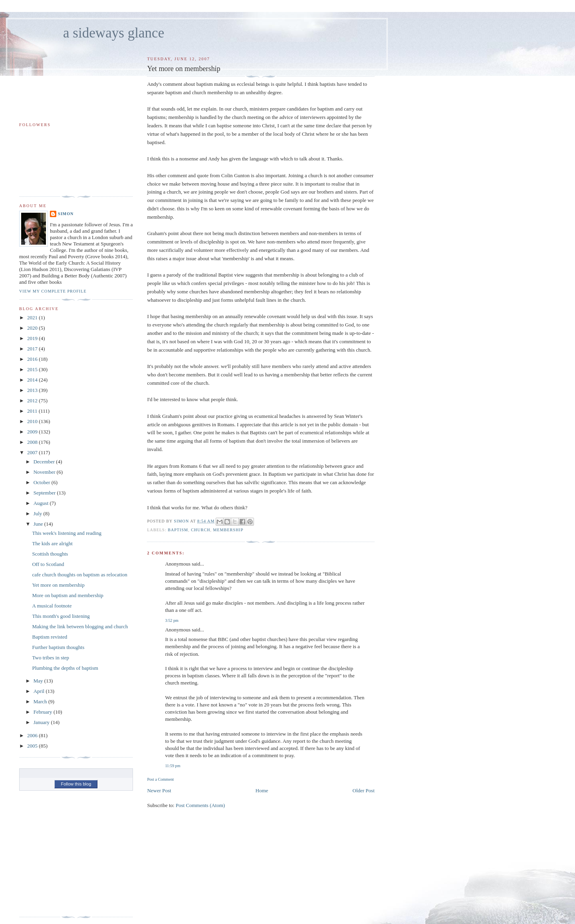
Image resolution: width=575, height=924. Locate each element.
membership (228, 530)
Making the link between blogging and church (80, 626)
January (42, 722)
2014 (33, 380)
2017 (33, 349)
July (39, 513)
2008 (33, 442)
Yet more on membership (58, 585)
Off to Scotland (48, 564)
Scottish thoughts (50, 554)
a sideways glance (114, 33)
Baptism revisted (50, 637)
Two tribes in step (51, 658)
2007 (33, 452)
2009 (33, 432)
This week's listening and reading (66, 533)
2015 (33, 369)
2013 (33, 390)
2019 (33, 338)
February (44, 712)
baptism (178, 530)
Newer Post (159, 790)
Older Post (364, 790)
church (200, 530)
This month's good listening (61, 616)
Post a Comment (160, 779)
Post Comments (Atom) (200, 805)
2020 (33, 328)
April (40, 691)
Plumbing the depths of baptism (65, 668)
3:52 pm (172, 620)
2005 (33, 746)
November (45, 472)
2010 (33, 421)
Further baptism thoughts (58, 647)
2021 (33, 318)
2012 (33, 401)
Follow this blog (76, 784)
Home (262, 790)
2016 (33, 359)
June (39, 524)
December (45, 462)
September (45, 493)
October (43, 482)
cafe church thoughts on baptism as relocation (79, 575)
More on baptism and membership (67, 595)
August (42, 503)
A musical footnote (52, 606)
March (41, 701)
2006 (33, 735)
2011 (33, 411)
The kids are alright (52, 543)
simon (66, 214)
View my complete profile (53, 291)
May (39, 681)
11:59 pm (172, 766)
